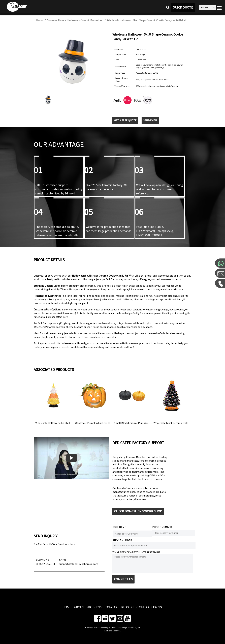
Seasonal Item (55, 20)
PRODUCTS (94, 607)
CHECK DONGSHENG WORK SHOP (138, 511)
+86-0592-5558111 (45, 564)
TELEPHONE (42, 560)
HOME (67, 607)
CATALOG (111, 607)
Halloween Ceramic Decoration (85, 20)
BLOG (125, 607)
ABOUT (79, 607)
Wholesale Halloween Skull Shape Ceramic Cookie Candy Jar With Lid (146, 20)
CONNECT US (123, 579)
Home (40, 20)
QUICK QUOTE (183, 8)
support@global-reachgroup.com (79, 564)
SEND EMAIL (150, 121)
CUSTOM (138, 607)
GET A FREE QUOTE (125, 121)
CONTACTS (154, 607)
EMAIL (63, 560)
